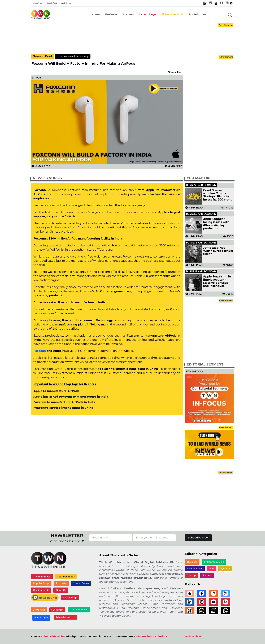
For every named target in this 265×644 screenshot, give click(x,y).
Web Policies (67, 3)
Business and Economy (72, 56)
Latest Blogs (148, 14)
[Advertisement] (133, 38)
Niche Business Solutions (151, 636)
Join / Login (41, 618)
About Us (38, 3)
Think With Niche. (53, 636)
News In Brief (172, 14)
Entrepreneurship (214, 562)
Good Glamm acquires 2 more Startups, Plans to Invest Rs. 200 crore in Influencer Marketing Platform (217, 195)
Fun (212, 569)
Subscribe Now (198, 538)
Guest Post (52, 3)
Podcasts (61, 583)
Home (96, 14)
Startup (191, 575)
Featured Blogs (66, 577)
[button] (230, 15)
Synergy (225, 569)
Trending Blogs (42, 577)
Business (111, 14)
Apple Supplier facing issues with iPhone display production (216, 224)
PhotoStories (197, 14)
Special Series (81, 583)
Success (128, 14)
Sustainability (195, 569)
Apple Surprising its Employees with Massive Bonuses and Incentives (217, 281)
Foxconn (40, 351)
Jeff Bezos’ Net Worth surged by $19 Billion (218, 251)
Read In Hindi (41, 590)
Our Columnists (79, 610)
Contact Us (39, 610)
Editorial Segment (205, 364)
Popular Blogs (41, 583)
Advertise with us (66, 617)
